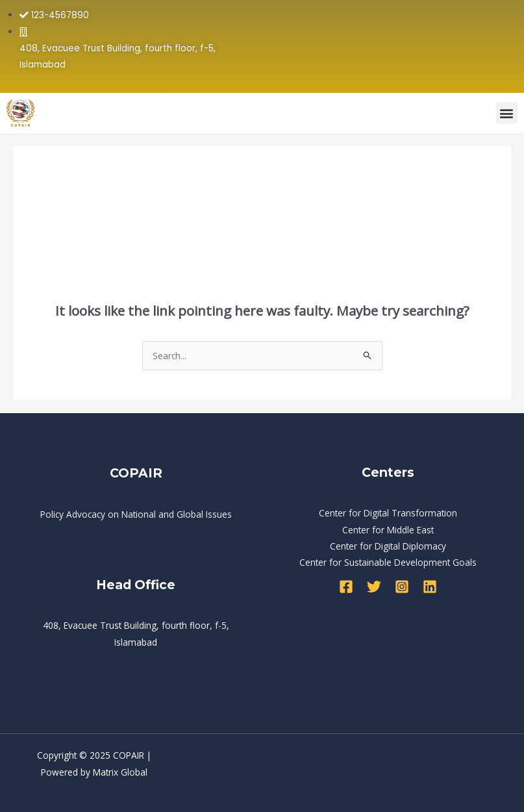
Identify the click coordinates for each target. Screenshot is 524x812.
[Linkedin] (430, 587)
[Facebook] (346, 587)
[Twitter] (374, 587)
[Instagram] (402, 587)
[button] (507, 113)
